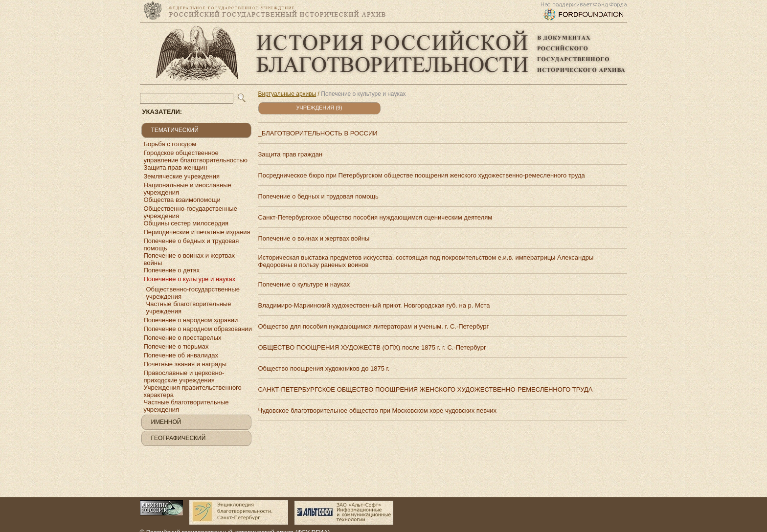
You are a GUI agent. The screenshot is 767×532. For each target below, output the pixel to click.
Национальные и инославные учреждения (188, 189)
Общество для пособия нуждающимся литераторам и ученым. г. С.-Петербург (374, 326)
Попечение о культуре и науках (190, 279)
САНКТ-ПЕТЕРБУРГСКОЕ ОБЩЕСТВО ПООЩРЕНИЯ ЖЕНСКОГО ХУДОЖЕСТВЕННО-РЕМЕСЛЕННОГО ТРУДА (426, 389)
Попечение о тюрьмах (176, 346)
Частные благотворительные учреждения (189, 308)
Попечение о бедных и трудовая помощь (192, 244)
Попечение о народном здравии (191, 320)
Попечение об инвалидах (181, 355)
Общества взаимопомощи (182, 200)
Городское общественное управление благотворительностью (196, 156)
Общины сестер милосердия (186, 223)
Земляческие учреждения (182, 176)
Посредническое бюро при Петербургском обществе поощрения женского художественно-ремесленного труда (422, 175)
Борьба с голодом (170, 144)
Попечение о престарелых (183, 338)
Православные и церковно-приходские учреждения (184, 377)
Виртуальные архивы (287, 94)
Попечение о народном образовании (198, 329)
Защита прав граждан (291, 154)
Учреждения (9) (319, 108)
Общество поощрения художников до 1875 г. (324, 368)
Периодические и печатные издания (197, 232)
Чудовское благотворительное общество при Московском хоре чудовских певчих (378, 410)
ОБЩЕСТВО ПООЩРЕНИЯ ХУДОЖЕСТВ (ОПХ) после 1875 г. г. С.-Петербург (372, 347)
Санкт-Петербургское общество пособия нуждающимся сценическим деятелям (375, 217)
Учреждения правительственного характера (193, 391)
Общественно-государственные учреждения (191, 212)
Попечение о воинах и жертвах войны (190, 259)
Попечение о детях (172, 270)
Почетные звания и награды (185, 364)
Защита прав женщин (176, 167)
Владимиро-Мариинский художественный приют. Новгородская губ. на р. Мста (374, 305)
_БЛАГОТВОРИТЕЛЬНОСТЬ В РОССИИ (318, 133)
